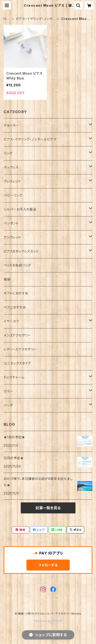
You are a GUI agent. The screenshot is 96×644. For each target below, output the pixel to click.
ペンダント (11, 223)
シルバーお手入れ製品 (20, 209)
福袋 (7, 279)
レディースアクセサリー (20, 349)
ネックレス (11, 167)
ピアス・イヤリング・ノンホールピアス (34, 19)
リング (8, 153)
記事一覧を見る (48, 508)
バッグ (8, 405)
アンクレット (12, 237)
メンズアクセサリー (17, 335)
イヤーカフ (11, 321)
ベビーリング (13, 195)
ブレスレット (12, 181)
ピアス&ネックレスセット (21, 251)
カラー (8, 391)
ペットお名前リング (17, 265)
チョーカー (11, 125)
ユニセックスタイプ (17, 363)
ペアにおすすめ (15, 307)
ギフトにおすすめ (16, 293)
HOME (6, 19)
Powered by (48, 621)
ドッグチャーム (14, 377)
